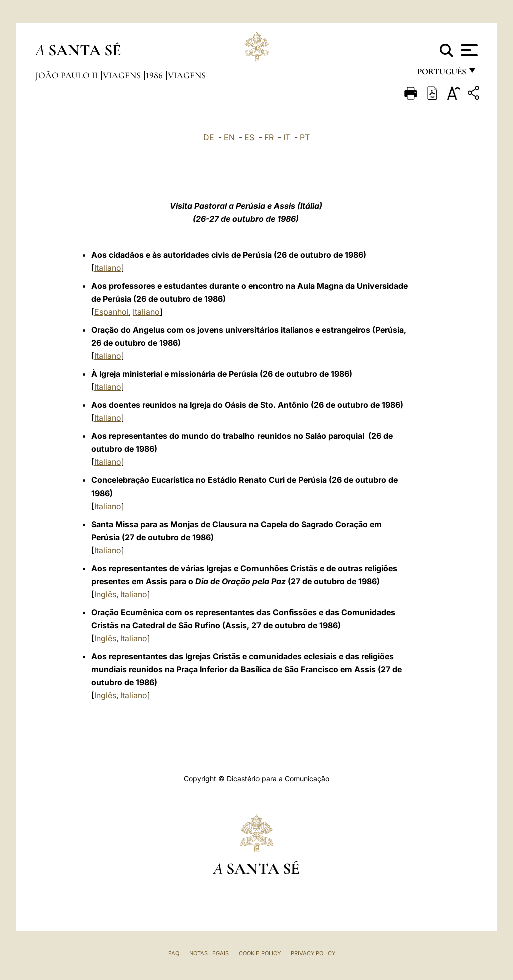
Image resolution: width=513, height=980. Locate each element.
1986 (155, 75)
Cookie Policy (260, 953)
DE (209, 137)
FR (269, 137)
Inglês (105, 594)
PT (305, 137)
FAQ (174, 953)
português (441, 74)
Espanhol (111, 312)
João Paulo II (67, 75)
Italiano (108, 268)
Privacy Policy (313, 953)
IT (287, 137)
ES (249, 137)
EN (229, 137)
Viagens (123, 75)
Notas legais (209, 953)
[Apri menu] (468, 50)
